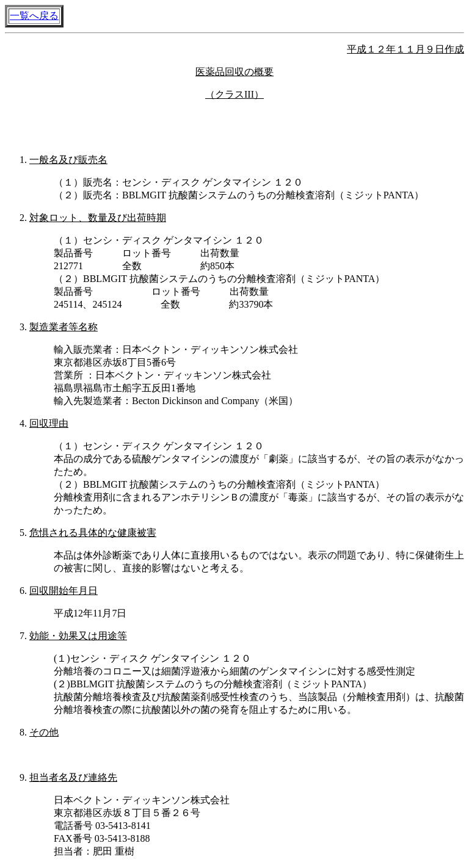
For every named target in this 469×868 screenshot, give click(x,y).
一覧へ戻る (34, 16)
